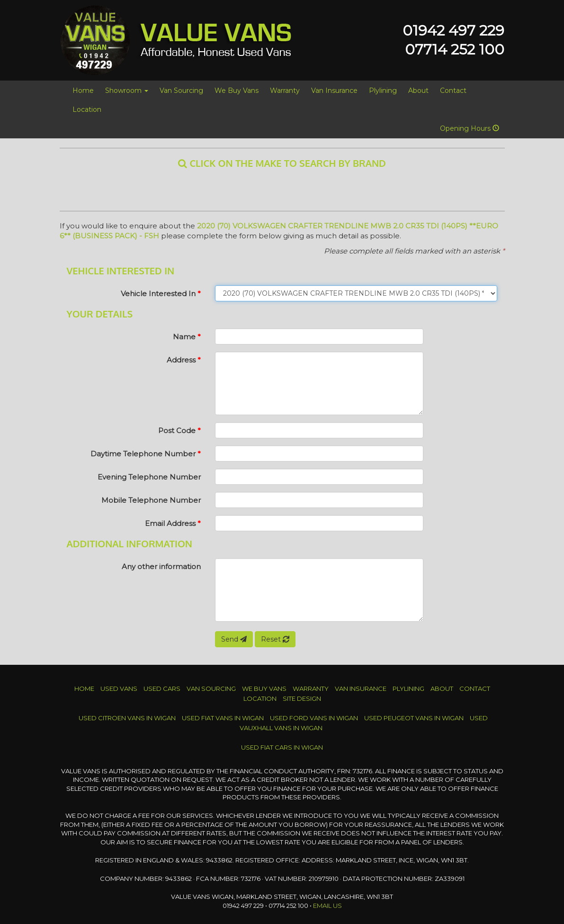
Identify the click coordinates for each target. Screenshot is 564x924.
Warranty (285, 91)
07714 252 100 (455, 50)
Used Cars (162, 688)
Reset (275, 639)
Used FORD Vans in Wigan (314, 718)
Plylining (383, 91)
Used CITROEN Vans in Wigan (127, 718)
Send (234, 639)
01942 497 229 (453, 31)
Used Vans (119, 688)
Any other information (161, 566)
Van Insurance (334, 91)
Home (83, 91)
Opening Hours (470, 128)
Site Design (302, 698)
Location (87, 109)
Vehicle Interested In (161, 294)
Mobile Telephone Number (151, 500)
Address (184, 360)
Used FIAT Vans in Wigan (223, 718)
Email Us (327, 906)
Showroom (127, 91)
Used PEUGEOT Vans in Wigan (414, 718)
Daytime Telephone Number (146, 454)
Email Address (173, 523)
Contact (453, 91)
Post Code (179, 430)
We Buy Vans (237, 91)
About (418, 91)
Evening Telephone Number (149, 477)
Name (187, 337)
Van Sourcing (181, 91)
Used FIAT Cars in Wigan (282, 747)
